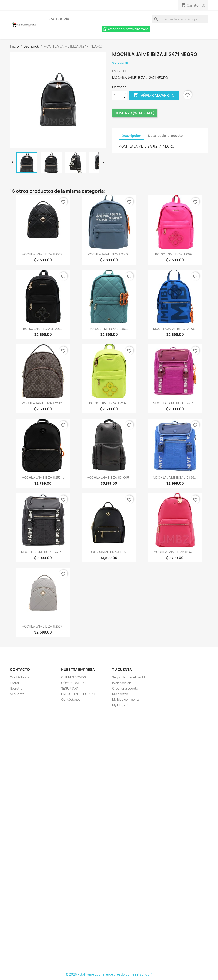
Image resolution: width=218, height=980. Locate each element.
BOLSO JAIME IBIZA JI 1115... (109, 552)
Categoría (59, 19)
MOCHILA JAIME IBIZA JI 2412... (43, 403)
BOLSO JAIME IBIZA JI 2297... (175, 254)
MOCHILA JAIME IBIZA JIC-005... (109, 478)
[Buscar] (180, 19)
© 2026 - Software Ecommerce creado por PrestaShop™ (109, 974)
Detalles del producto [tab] (166, 136)
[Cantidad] (117, 95)
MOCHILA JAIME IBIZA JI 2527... (43, 254)
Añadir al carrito (154, 95)
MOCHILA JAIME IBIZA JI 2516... (109, 254)
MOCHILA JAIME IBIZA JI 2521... (43, 478)
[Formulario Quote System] (109, 840)
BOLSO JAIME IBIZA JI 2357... (109, 329)
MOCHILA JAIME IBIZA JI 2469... (175, 403)
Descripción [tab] (131, 136)
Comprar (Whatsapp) (135, 113)
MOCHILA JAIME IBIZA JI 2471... (175, 552)
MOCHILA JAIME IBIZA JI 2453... (175, 329)
